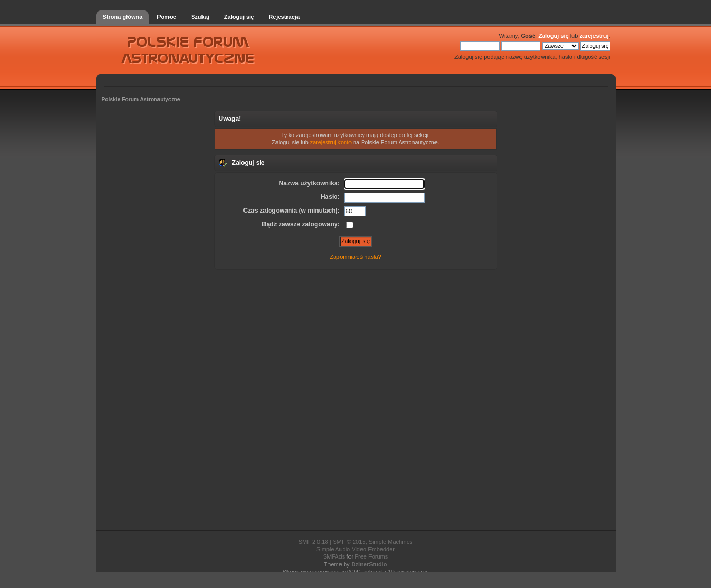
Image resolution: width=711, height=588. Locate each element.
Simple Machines (391, 542)
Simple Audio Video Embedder (355, 549)
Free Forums (371, 556)
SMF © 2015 (349, 542)
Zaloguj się (553, 36)
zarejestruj (594, 36)
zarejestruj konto (331, 142)
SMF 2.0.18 (314, 542)
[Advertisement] (356, 399)
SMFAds (334, 556)
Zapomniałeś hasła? (355, 257)
